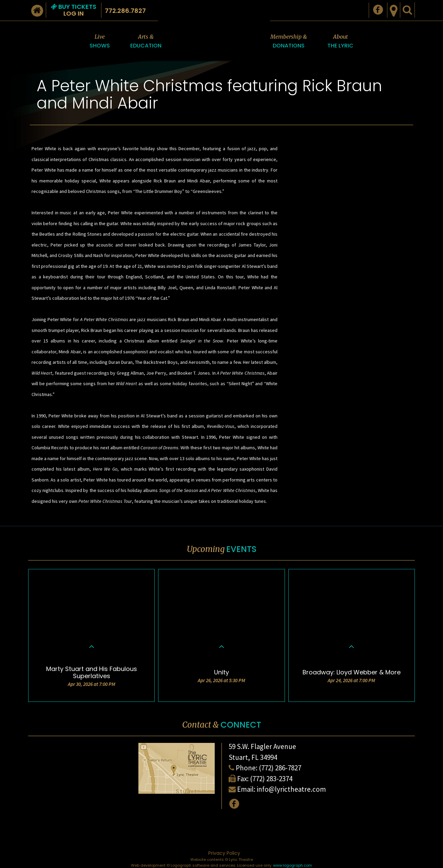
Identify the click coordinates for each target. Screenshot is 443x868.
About (340, 42)
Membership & (289, 42)
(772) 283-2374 (271, 779)
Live (100, 42)
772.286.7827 (125, 11)
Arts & (146, 42)
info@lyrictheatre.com (291, 789)
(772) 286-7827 (280, 768)
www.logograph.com (293, 865)
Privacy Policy (224, 853)
